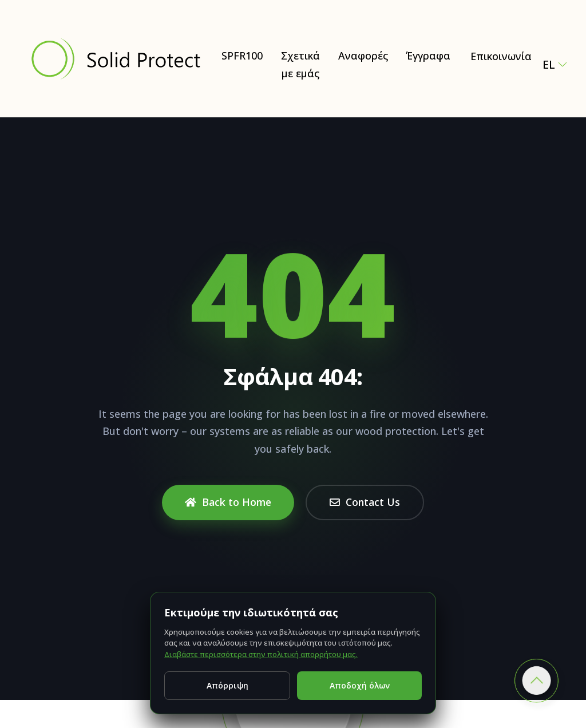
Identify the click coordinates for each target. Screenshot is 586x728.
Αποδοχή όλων (360, 685)
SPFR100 (242, 56)
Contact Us (365, 502)
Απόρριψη (227, 685)
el (551, 64)
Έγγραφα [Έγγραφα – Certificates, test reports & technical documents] (428, 56)
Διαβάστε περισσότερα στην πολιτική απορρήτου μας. (261, 654)
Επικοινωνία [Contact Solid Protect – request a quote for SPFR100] (501, 56)
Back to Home (228, 502)
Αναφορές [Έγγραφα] (363, 56)
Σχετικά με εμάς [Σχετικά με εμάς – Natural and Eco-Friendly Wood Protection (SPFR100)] (300, 64)
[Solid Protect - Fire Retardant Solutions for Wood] (115, 59)
